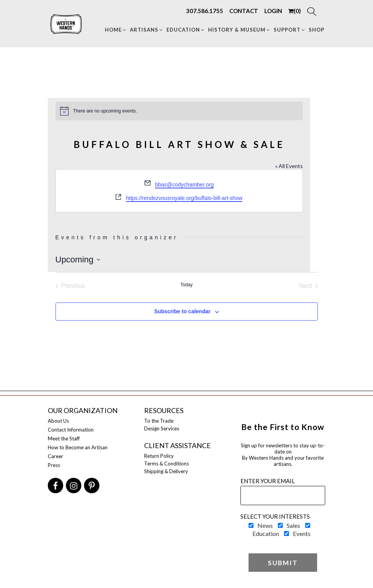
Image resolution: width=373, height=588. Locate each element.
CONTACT (244, 11)
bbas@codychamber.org (184, 185)
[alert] (179, 111)
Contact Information (71, 430)
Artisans (147, 30)
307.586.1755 (205, 11)
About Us (58, 421)
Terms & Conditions (166, 464)
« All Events (289, 166)
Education (186, 30)
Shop (317, 30)
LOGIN (273, 11)
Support (290, 30)
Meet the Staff (64, 438)
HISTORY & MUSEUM (239, 30)
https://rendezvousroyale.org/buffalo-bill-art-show (184, 198)
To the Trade (159, 421)
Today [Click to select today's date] (186, 285)
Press (54, 465)
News (265, 525)
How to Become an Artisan (78, 447)
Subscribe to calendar (182, 311)
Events (302, 533)
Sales (293, 525)
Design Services (162, 428)
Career (55, 456)
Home (116, 30)
